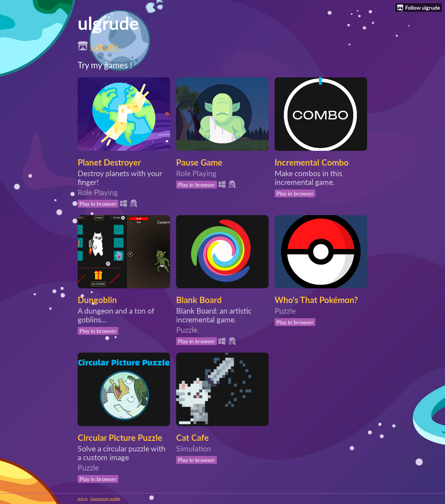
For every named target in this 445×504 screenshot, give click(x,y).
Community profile (105, 499)
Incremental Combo (312, 162)
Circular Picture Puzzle (120, 438)
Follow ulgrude (419, 8)
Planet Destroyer (109, 162)
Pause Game (199, 162)
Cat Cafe (192, 438)
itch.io (83, 499)
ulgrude (104, 46)
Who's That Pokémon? (316, 300)
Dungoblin (97, 300)
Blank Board (199, 300)
